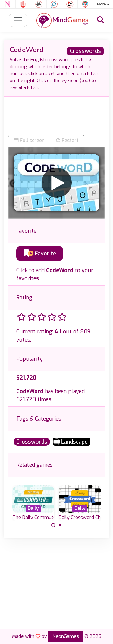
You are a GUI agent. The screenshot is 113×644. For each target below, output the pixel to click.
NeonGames (66, 636)
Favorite (40, 254)
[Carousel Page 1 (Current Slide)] (53, 525)
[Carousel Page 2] (60, 525)
